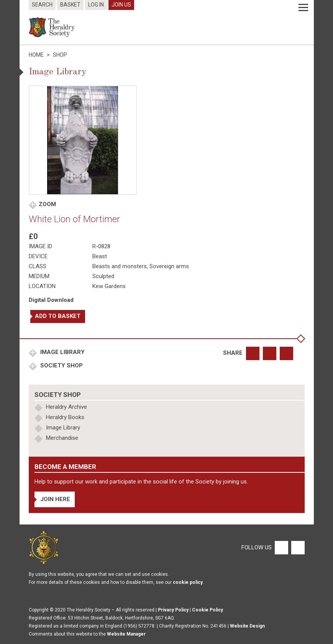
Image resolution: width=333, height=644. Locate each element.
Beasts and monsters (120, 266)
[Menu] (303, 8)
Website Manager (126, 634)
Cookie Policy (208, 610)
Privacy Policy (173, 610)
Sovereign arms (169, 266)
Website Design (247, 626)
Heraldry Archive (66, 407)
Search (42, 5)
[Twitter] (297, 547)
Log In (96, 5)
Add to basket (58, 316)
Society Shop (61, 365)
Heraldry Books (65, 417)
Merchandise (62, 438)
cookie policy (188, 582)
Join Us (121, 5)
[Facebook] (281, 547)
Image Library (62, 352)
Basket (70, 5)
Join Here (55, 499)
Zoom (47, 204)
